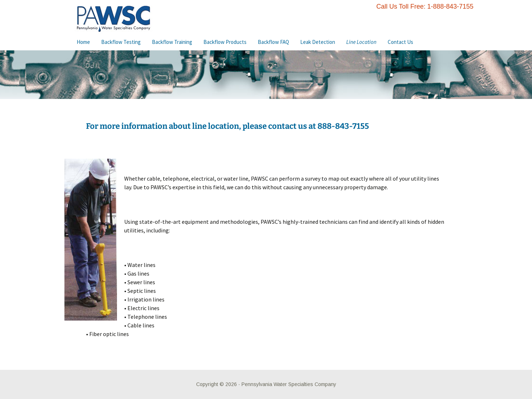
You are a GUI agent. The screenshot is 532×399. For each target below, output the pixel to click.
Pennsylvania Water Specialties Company (289, 384)
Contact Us (400, 42)
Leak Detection (318, 42)
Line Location (361, 42)
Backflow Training (172, 42)
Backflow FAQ (273, 42)
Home (83, 42)
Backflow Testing (121, 42)
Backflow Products (225, 42)
